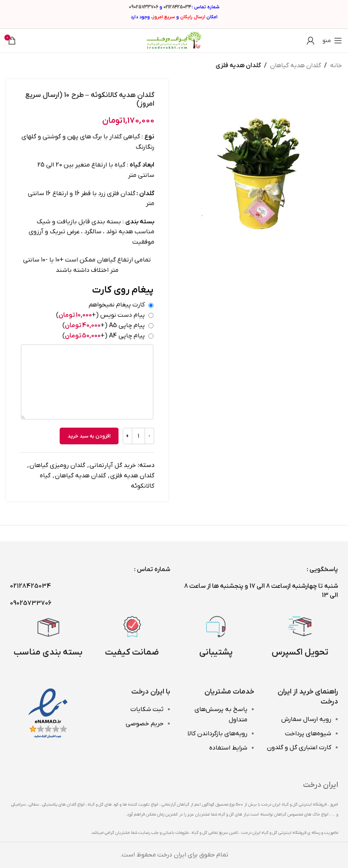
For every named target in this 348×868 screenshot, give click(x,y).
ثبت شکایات (147, 709)
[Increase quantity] (127, 436)
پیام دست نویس (100, 315)
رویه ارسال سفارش (306, 719)
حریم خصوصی (145, 724)
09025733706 (144, 7)
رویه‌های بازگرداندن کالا (217, 734)
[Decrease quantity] (149, 436)
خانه (336, 66)
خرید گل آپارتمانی (113, 465)
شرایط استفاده (228, 748)
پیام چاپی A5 (104, 325)
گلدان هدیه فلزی (238, 66)
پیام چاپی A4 (104, 335)
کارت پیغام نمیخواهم (117, 305)
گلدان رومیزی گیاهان (57, 465)
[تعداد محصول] (138, 436)
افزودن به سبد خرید (89, 436)
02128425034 (177, 7)
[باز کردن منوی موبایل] (332, 41)
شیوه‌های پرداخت (308, 734)
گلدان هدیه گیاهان (296, 66)
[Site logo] (174, 40)
